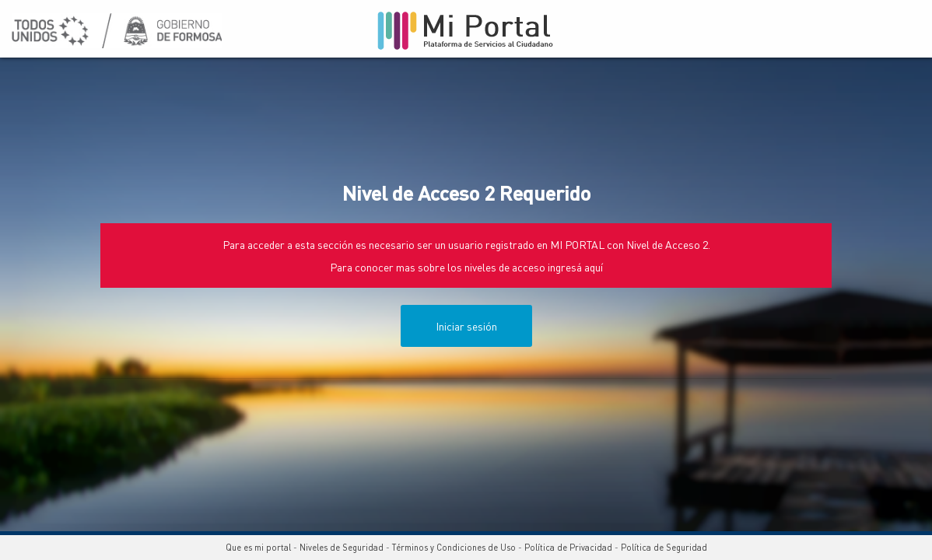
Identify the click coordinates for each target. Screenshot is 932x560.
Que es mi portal (258, 548)
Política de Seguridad (664, 548)
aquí (594, 267)
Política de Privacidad (568, 548)
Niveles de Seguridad (342, 548)
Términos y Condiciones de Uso (454, 548)
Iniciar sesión (466, 326)
